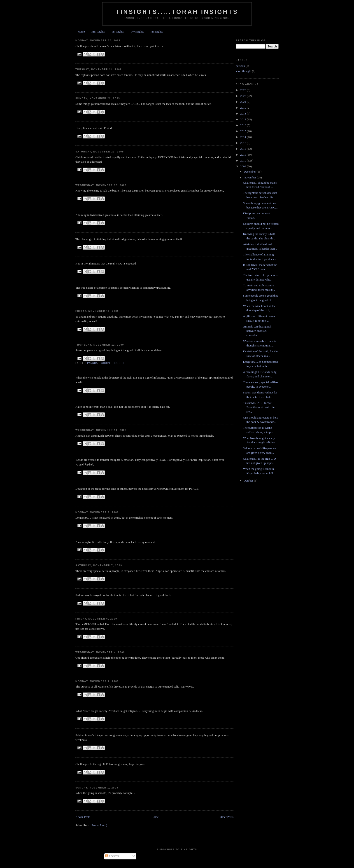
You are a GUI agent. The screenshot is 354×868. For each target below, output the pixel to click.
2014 (243, 137)
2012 (243, 149)
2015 (243, 131)
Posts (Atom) (99, 825)
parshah (93, 363)
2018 (243, 113)
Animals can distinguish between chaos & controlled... (257, 331)
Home (81, 32)
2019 (243, 108)
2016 (243, 125)
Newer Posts (83, 817)
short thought (113, 363)
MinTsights (98, 32)
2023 (243, 90)
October (249, 481)
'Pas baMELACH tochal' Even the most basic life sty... (259, 407)
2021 (243, 102)
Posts (112, 856)
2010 (243, 160)
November (250, 177)
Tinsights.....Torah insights (177, 12)
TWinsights (137, 32)
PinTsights (157, 32)
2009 (243, 166)
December (250, 172)
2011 (243, 155)
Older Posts (227, 817)
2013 (243, 143)
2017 (243, 119)
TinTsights (118, 32)
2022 (243, 96)
